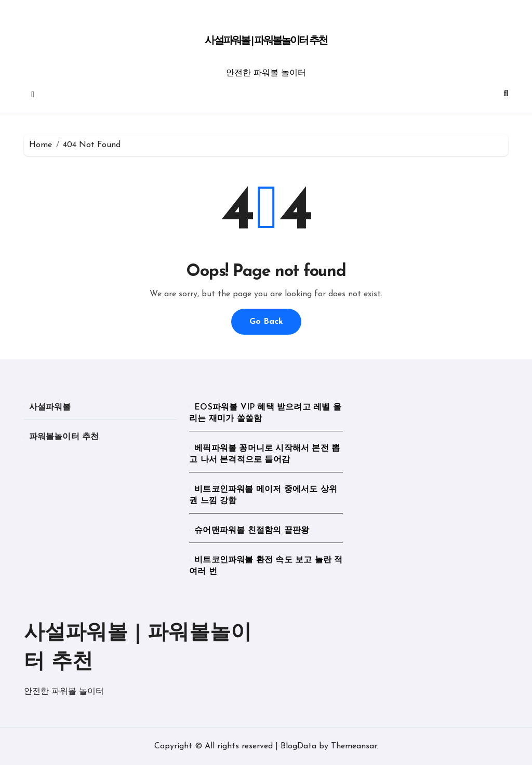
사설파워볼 (50, 407)
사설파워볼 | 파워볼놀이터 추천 (266, 41)
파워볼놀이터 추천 (64, 437)
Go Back (266, 322)
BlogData (298, 746)
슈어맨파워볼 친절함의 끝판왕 (252, 531)
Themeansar (354, 746)
